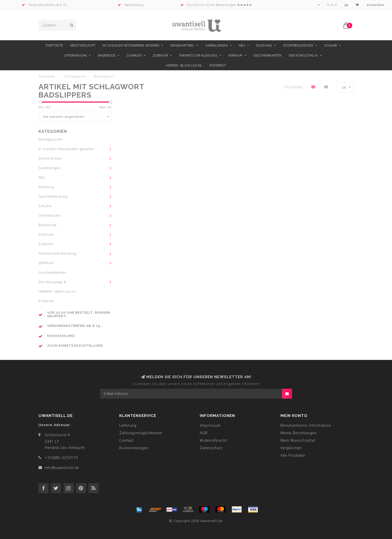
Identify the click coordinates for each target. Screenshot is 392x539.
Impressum (210, 425)
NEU (242, 45)
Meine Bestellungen (299, 433)
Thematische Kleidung (198, 55)
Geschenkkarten (267, 55)
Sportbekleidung (298, 45)
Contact (126, 440)
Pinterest (218, 65)
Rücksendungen (134, 448)
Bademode (107, 55)
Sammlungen (216, 45)
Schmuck (134, 55)
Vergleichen (291, 448)
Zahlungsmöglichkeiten (141, 433)
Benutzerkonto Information (306, 425)
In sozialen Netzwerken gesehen (131, 45)
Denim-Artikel (182, 45)
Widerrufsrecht (213, 440)
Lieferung (128, 425)
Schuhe (331, 45)
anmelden (375, 5)
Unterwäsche (75, 55)
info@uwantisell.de (62, 468)
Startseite (54, 45)
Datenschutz (211, 448)
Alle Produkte (293, 455)
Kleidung (264, 45)
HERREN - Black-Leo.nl (184, 65)
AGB (204, 433)
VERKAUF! (235, 55)
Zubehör (160, 55)
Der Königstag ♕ (303, 55)
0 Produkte (293, 87)
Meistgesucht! (83, 45)
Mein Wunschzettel (298, 440)
